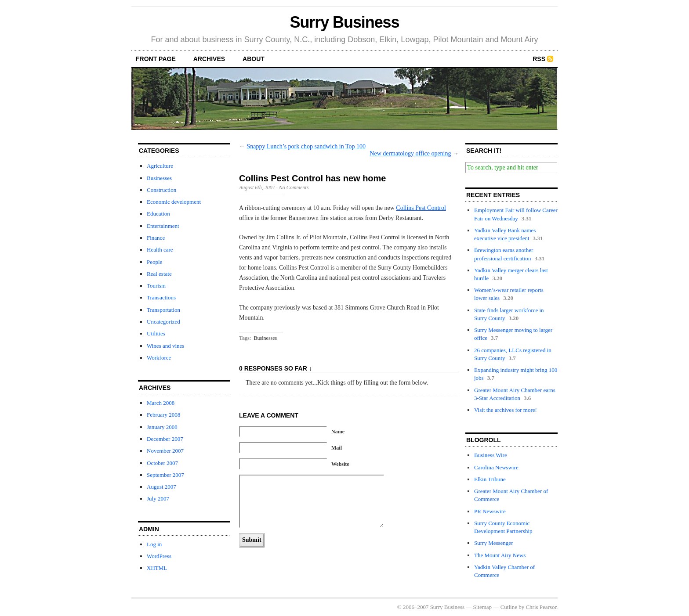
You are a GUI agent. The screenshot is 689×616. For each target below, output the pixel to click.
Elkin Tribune (490, 479)
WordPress (159, 556)
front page (156, 59)
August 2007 (161, 487)
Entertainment (163, 226)
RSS (539, 59)
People (154, 262)
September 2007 (165, 475)
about (254, 59)
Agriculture (160, 166)
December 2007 (165, 439)
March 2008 (161, 403)
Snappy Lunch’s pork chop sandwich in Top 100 (306, 146)
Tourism (156, 286)
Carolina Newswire (496, 467)
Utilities (156, 333)
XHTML (157, 568)
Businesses (159, 178)
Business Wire (491, 455)
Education (158, 214)
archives (209, 59)
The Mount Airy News (500, 555)
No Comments (294, 187)
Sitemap (483, 607)
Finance (156, 238)
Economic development (174, 202)
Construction (161, 190)
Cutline (509, 607)
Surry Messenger (493, 543)
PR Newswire (490, 511)
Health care (160, 250)
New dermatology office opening (410, 153)
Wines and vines (165, 346)
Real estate (159, 274)
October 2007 (162, 463)
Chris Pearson (542, 607)
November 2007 (165, 451)
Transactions (161, 297)
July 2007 (158, 499)
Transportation (163, 310)
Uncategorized (163, 322)
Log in (154, 544)
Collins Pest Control (421, 208)
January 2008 (162, 427)
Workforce (159, 358)
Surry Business (345, 22)
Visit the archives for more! (506, 410)
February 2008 (163, 415)
